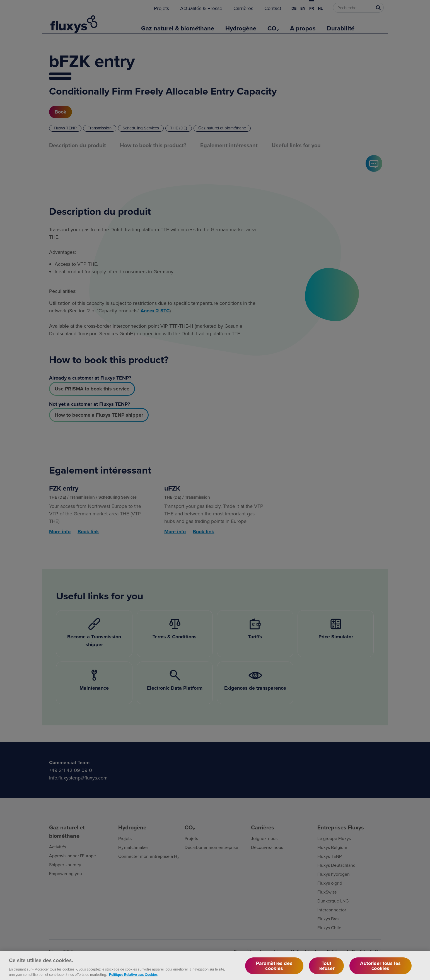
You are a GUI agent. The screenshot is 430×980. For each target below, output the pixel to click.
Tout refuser (327, 971)
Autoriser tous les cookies (380, 971)
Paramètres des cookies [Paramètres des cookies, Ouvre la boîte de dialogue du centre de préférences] (274, 971)
